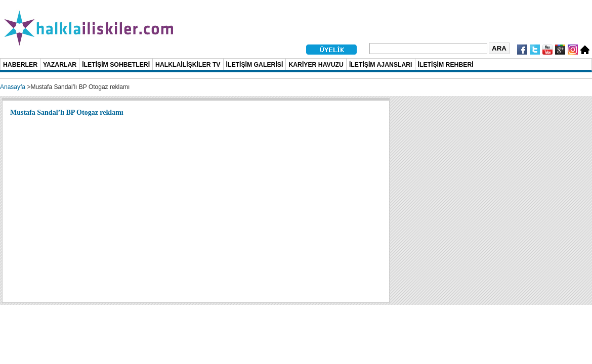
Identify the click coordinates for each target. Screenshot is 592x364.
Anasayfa (13, 87)
